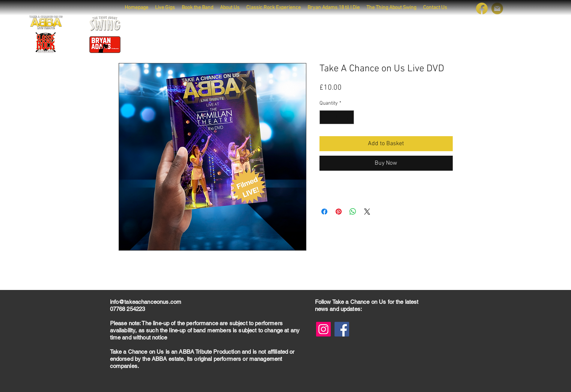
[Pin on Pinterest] (339, 212)
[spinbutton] (337, 117)
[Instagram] (323, 329)
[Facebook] (342, 329)
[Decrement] (325, 117)
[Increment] (348, 117)
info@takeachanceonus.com (146, 302)
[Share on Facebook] (324, 212)
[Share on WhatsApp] (353, 212)
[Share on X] (367, 212)
